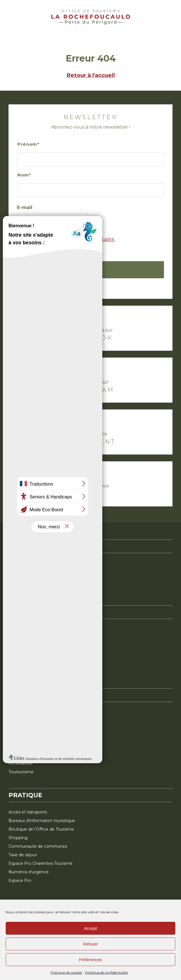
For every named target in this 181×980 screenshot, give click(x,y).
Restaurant (19, 729)
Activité (16, 721)
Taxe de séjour (23, 855)
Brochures (19, 755)
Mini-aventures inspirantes (34, 672)
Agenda (16, 738)
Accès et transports (28, 812)
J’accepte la (91, 243)
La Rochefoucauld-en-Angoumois (42, 563)
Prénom (27, 144)
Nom (23, 175)
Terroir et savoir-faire (29, 655)
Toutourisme (21, 772)
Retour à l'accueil (91, 75)
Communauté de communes (38, 846)
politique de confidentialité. (84, 239)
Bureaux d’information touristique (42, 821)
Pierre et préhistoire (28, 638)
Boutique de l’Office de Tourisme (41, 829)
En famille (18, 663)
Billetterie (18, 746)
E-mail (25, 207)
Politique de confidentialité (106, 972)
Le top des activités (28, 580)
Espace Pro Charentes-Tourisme (40, 863)
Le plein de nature (27, 629)
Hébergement (23, 712)
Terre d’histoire (23, 646)
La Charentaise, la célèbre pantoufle (44, 589)
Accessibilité (21, 763)
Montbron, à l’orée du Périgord (39, 572)
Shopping (18, 838)
